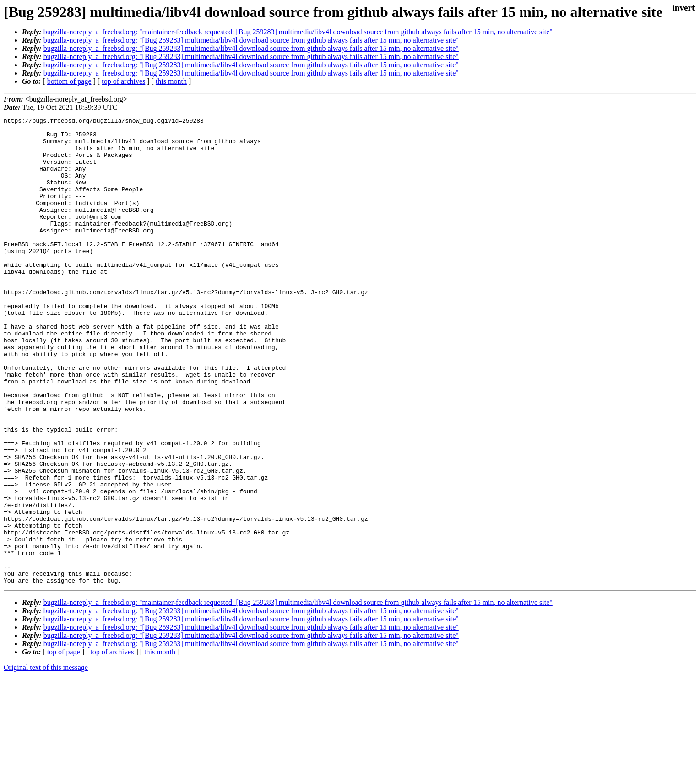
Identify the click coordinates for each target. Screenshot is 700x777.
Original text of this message (46, 761)
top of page (64, 745)
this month (171, 81)
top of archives (123, 81)
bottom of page (69, 81)
